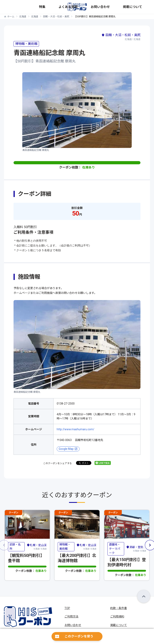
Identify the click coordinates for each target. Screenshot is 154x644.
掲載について (142, 7)
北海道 (23, 17)
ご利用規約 (117, 616)
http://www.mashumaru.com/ (76, 429)
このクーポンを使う (79, 636)
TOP (67, 608)
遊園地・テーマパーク (115, 548)
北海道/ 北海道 (37, 546)
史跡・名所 (15, 546)
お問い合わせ (125, 7)
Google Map (66, 449)
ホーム (11, 17)
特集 (95, 7)
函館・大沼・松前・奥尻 (56, 17)
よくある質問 (107, 7)
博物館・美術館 (26, 44)
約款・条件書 (119, 608)
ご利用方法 (71, 616)
